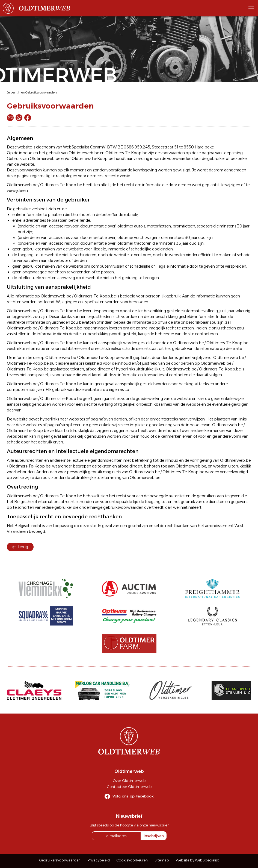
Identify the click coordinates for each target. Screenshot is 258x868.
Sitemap (162, 860)
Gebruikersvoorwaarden (60, 860)
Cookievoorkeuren (132, 860)
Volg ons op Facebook (133, 796)
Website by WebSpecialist (197, 860)
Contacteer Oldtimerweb (129, 787)
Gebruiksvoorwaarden (41, 92)
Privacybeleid (99, 860)
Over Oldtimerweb (129, 781)
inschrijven (154, 836)
